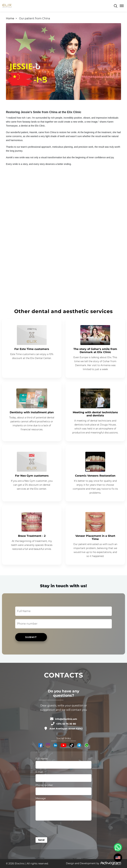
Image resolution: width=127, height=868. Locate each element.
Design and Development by (83, 863)
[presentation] (61, 829)
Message (41, 798)
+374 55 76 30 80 (66, 724)
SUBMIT (31, 637)
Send (41, 840)
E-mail (39, 772)
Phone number (44, 785)
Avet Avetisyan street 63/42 (66, 729)
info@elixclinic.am (66, 719)
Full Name (42, 759)
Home (10, 18)
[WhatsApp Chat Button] (118, 847)
